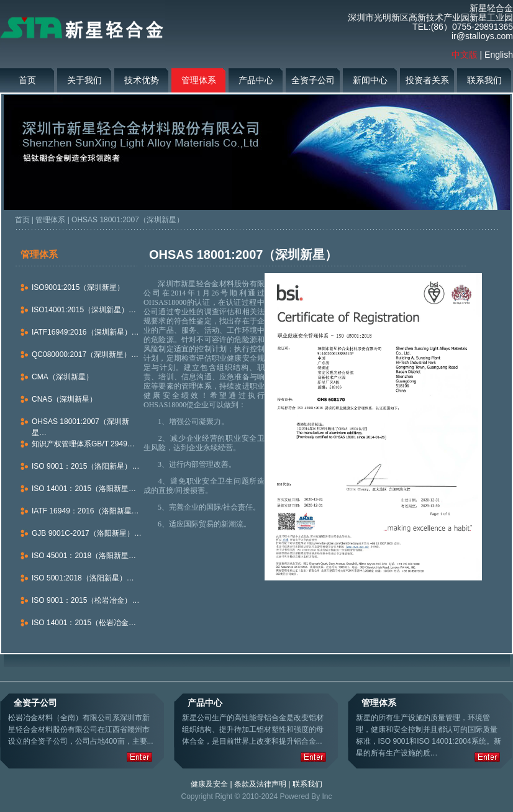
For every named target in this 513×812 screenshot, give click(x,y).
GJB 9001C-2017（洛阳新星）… (87, 533)
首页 (27, 80)
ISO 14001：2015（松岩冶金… (84, 623)
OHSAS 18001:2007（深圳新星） (128, 220)
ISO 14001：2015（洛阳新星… (84, 489)
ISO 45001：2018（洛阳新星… (84, 556)
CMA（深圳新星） (62, 377)
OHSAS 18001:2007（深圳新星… (80, 427)
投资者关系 (427, 80)
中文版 (465, 55)
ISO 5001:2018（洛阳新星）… (83, 578)
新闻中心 (370, 80)
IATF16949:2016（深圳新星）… (85, 332)
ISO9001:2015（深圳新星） (78, 287)
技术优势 (142, 80)
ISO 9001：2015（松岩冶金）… (85, 600)
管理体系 (199, 80)
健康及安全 (209, 784)
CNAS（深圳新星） (64, 399)
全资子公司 (313, 80)
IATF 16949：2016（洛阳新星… (85, 511)
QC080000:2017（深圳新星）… (85, 354)
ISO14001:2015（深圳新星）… (84, 310)
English (499, 55)
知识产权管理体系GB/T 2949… (83, 444)
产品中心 (256, 80)
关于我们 (84, 80)
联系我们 (484, 80)
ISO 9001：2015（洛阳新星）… (85, 466)
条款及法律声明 (260, 784)
